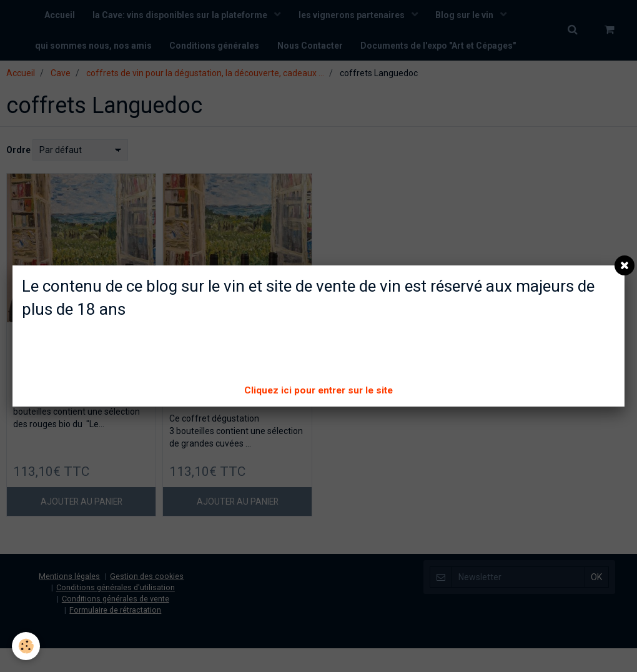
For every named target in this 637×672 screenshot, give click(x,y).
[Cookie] (27, 646)
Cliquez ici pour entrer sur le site (318, 390)
